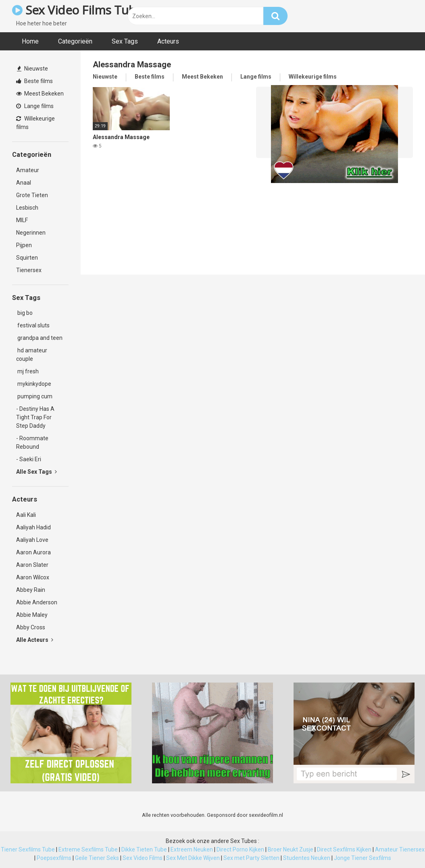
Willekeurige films (35, 123)
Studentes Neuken (307, 858)
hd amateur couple (32, 355)
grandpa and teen (39, 338)
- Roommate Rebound (32, 442)
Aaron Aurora (33, 552)
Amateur (28, 170)
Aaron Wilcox (33, 577)
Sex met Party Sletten (251, 858)
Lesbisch (27, 208)
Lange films (35, 106)
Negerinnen (31, 233)
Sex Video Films (143, 858)
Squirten (27, 258)
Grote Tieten (32, 195)
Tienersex (29, 270)
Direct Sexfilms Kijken (344, 849)
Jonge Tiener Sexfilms (362, 858)
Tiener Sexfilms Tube (28, 849)
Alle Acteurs (35, 640)
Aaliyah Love (32, 540)
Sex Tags (125, 41)
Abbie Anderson (37, 602)
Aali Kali (26, 515)
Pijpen (24, 245)
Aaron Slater (32, 565)
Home (30, 41)
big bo (24, 313)
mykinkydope (34, 384)
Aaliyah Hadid (33, 527)
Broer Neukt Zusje (291, 849)
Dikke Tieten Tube (144, 849)
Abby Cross (31, 627)
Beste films (34, 81)
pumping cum (34, 396)
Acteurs (168, 41)
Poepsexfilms (54, 858)
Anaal (24, 183)
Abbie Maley (32, 615)
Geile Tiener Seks (97, 858)
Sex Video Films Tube (77, 10)
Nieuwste (32, 69)
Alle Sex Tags (36, 472)
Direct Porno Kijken (240, 849)
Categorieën (75, 41)
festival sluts (33, 325)
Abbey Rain (31, 590)
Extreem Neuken (192, 849)
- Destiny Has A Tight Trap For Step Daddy (35, 417)
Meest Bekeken (40, 94)
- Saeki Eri (29, 459)
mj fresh (27, 371)
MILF (22, 220)
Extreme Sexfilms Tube (88, 849)
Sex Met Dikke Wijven (193, 858)
